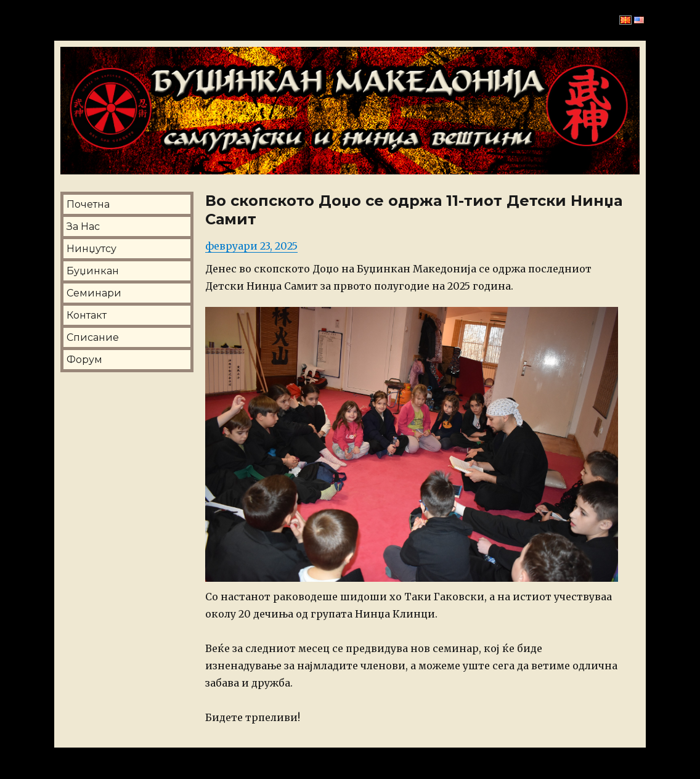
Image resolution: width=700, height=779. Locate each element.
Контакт (87, 315)
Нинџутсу (92, 249)
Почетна (88, 204)
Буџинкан (93, 271)
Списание (93, 337)
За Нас (83, 226)
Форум (84, 360)
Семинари (94, 293)
